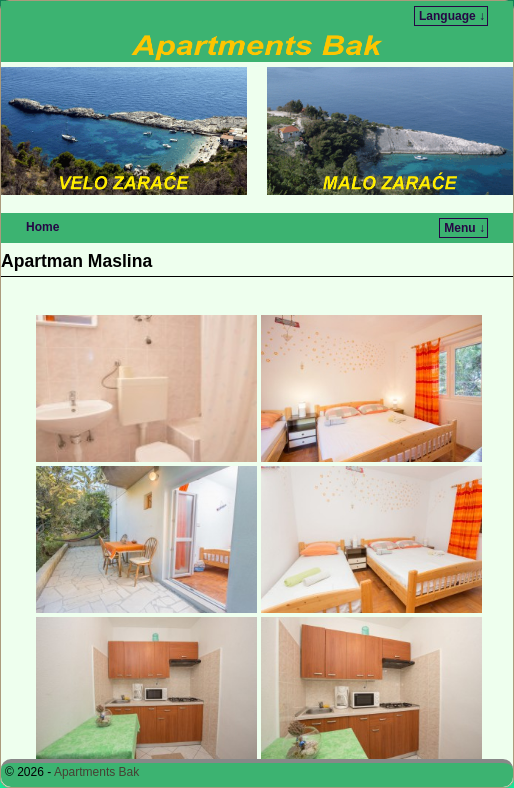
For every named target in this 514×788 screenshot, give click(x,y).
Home (42, 227)
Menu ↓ (464, 228)
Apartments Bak (96, 772)
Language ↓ (452, 16)
